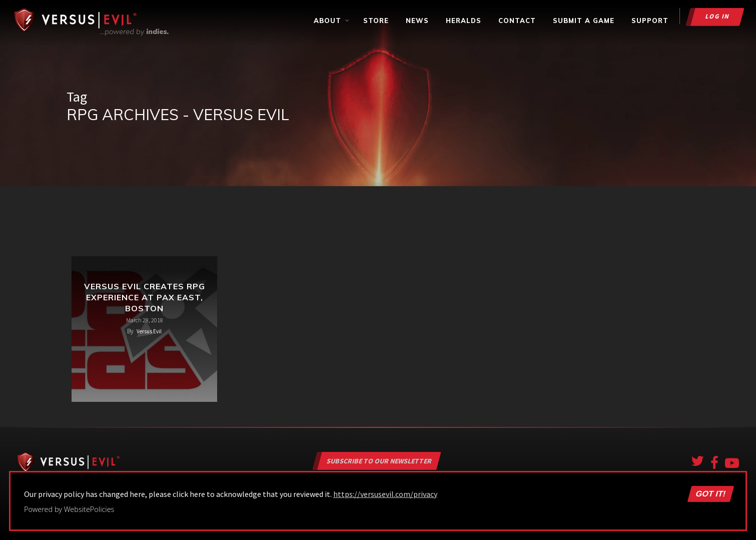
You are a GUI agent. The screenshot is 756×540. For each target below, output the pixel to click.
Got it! (710, 494)
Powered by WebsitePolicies (69, 509)
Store (376, 21)
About (332, 21)
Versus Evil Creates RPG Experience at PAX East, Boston (145, 297)
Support (650, 21)
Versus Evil (149, 331)
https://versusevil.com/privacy (385, 494)
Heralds (464, 21)
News (417, 21)
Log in (718, 16)
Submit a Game (584, 21)
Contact (517, 21)
